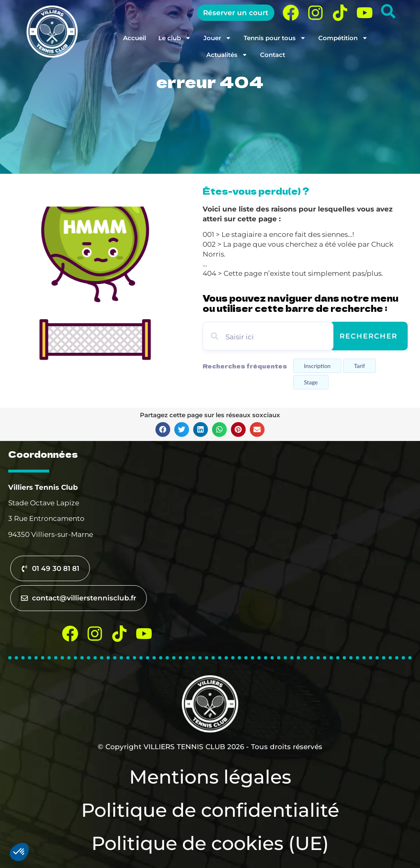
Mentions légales (210, 777)
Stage (311, 382)
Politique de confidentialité (210, 810)
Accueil (135, 38)
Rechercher (369, 336)
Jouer (217, 38)
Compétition (343, 38)
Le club (175, 38)
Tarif (360, 366)
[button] (163, 429)
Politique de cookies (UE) (210, 843)
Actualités (227, 55)
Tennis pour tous (275, 38)
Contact (273, 55)
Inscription (317, 366)
